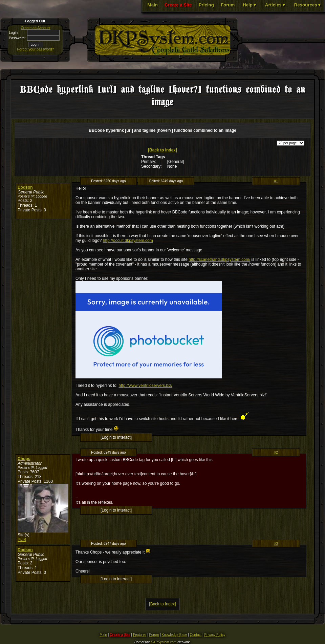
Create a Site (178, 5)
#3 (276, 544)
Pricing (206, 5)
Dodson (25, 187)
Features (140, 635)
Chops (24, 459)
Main (153, 5)
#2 (276, 452)
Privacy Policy (215, 635)
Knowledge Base (175, 635)
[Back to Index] (162, 150)
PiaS (22, 540)
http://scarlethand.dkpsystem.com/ (219, 259)
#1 (276, 181)
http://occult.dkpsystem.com (128, 241)
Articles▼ (276, 5)
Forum (228, 5)
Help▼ (250, 5)
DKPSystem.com (164, 642)
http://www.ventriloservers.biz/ (145, 386)
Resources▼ (308, 5)
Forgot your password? (36, 49)
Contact (196, 635)
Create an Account (36, 28)
